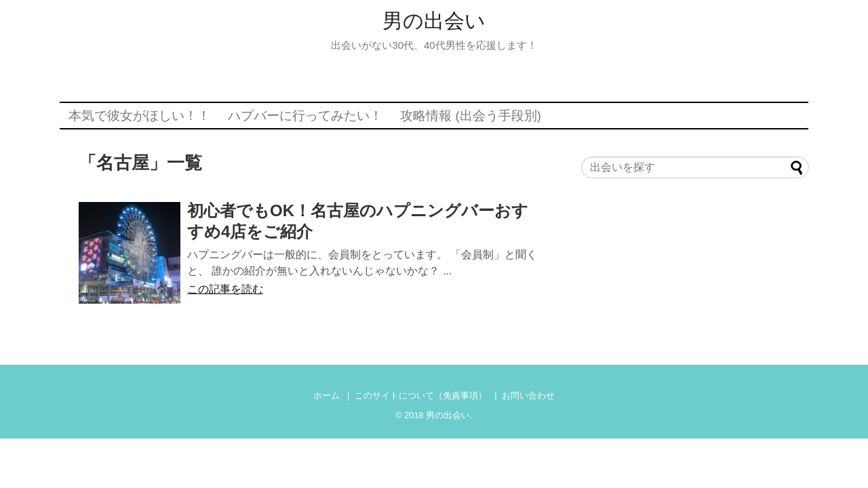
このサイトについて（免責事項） (421, 395)
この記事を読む (225, 289)
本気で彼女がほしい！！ (139, 116)
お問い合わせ (528, 395)
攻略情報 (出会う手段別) (471, 116)
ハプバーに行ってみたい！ (305, 116)
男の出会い (434, 21)
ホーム (327, 395)
